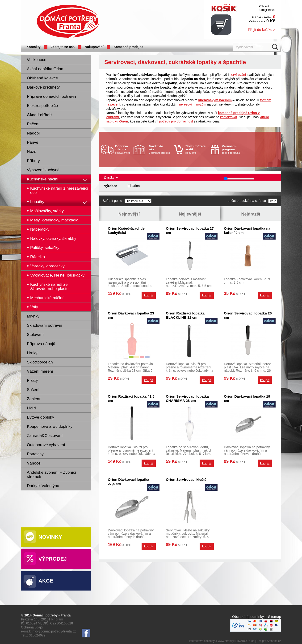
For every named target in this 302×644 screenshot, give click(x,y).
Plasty (32, 381)
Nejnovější (129, 214)
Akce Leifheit (39, 115)
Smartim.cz (274, 641)
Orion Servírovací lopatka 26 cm (248, 315)
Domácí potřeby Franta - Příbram (68, 21)
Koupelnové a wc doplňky (50, 426)
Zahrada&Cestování (45, 436)
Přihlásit (264, 6)
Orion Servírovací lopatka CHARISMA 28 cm (187, 398)
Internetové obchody (202, 641)
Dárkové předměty (43, 87)
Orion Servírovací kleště (186, 479)
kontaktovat (229, 117)
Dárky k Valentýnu (43, 486)
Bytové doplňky (40, 417)
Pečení (33, 124)
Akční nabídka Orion (45, 69)
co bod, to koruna (233, 149)
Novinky (50, 537)
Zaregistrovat (267, 10)
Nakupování (94, 47)
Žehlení (34, 399)
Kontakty (34, 47)
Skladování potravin (44, 325)
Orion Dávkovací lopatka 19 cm (247, 398)
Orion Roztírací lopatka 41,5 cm (131, 398)
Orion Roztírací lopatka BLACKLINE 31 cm (185, 315)
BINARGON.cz (245, 641)
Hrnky (32, 353)
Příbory (33, 161)
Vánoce (34, 463)
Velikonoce (37, 60)
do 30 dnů (197, 149)
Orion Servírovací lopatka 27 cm (190, 230)
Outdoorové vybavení (46, 445)
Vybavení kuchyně (43, 170)
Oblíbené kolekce (42, 78)
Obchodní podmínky (248, 617)
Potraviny (35, 454)
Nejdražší (251, 214)
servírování (238, 75)
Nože (32, 152)
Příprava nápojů (41, 344)
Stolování (35, 335)
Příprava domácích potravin (51, 96)
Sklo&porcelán (40, 362)
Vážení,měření (40, 371)
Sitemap (275, 617)
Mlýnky (33, 316)
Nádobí (33, 133)
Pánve (33, 142)
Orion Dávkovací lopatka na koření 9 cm (247, 230)
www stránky (226, 641)
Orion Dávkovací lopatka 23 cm (131, 315)
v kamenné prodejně (160, 149)
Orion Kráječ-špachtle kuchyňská (126, 230)
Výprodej (53, 559)
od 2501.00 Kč (124, 149)
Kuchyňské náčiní (43, 179)
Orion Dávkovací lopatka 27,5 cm (128, 482)
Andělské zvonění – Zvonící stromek (52, 475)
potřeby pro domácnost (176, 121)
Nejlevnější (190, 214)
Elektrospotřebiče (42, 106)
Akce (46, 581)
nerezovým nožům (193, 104)
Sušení (33, 390)
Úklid (31, 408)
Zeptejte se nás (63, 47)
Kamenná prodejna (128, 47)
